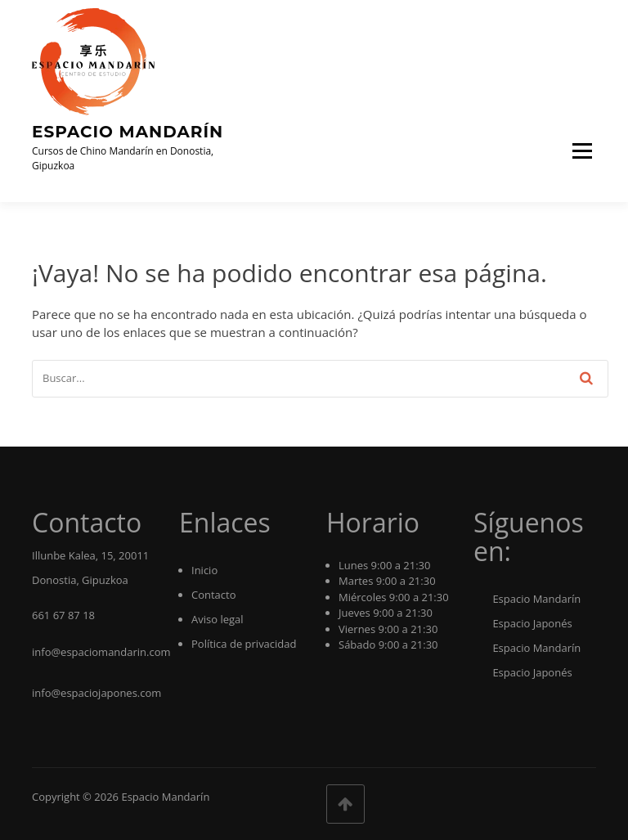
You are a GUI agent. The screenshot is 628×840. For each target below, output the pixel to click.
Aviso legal (218, 619)
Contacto (214, 595)
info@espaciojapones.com (96, 693)
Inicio (204, 570)
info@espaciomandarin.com (101, 652)
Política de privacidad (244, 644)
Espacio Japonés (523, 623)
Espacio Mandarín (128, 132)
